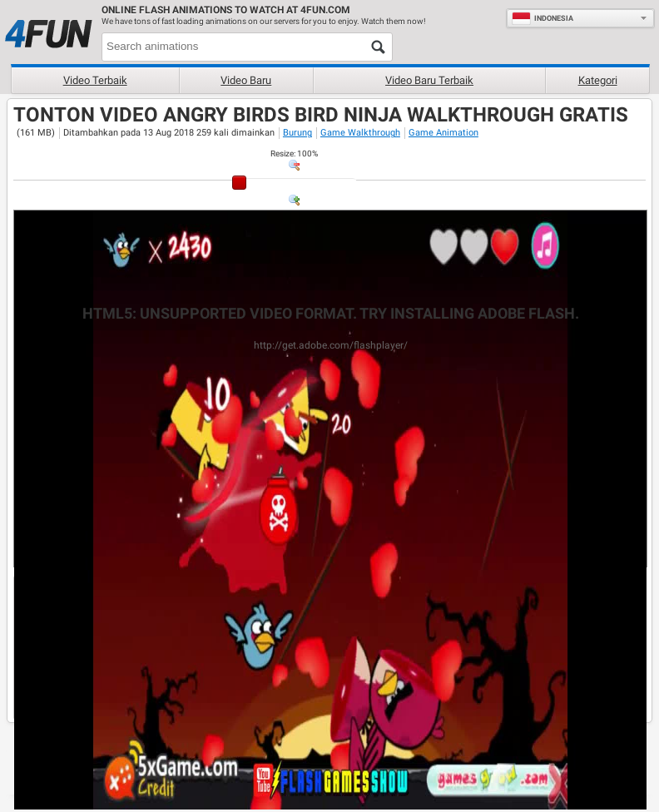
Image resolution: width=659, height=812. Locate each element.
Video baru (246, 80)
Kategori (598, 80)
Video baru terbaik (429, 80)
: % (294, 153)
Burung (297, 133)
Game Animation (443, 133)
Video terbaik (95, 80)
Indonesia (543, 18)
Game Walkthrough (360, 133)
